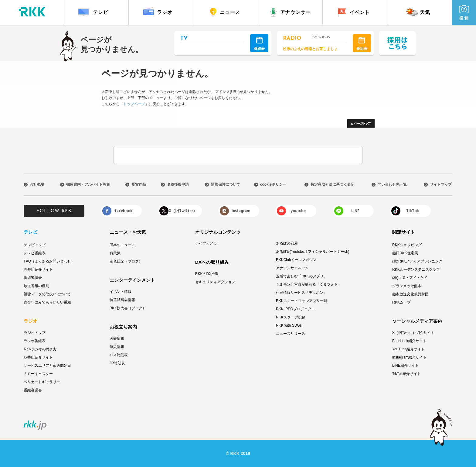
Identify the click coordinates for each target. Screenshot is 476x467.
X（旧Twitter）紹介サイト (413, 333)
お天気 (115, 253)
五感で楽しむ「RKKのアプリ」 (302, 276)
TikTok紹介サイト (406, 374)
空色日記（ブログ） (126, 261)
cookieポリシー (273, 184)
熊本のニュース (122, 245)
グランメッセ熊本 (407, 286)
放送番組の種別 (36, 286)
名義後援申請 (178, 184)
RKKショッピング (407, 245)
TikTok (413, 211)
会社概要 (37, 184)
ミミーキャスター (38, 374)
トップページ (134, 104)
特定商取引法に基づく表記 (332, 184)
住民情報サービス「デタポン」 (301, 293)
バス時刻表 (119, 355)
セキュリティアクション (215, 282)
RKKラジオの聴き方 (40, 349)
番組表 (259, 44)
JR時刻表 (117, 363)
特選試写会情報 (122, 300)
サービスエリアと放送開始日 (47, 366)
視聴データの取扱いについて (47, 294)
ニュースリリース (291, 334)
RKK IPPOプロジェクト (296, 309)
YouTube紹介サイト (408, 349)
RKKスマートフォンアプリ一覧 (302, 301)
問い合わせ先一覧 (392, 184)
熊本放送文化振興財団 (410, 294)
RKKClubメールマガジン (296, 260)
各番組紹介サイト (38, 270)
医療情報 (117, 338)
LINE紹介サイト (405, 366)
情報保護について (226, 184)
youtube (298, 211)
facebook (124, 211)
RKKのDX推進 (207, 274)
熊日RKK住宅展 (405, 253)
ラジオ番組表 (35, 341)
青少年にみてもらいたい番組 (47, 302)
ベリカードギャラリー (42, 382)
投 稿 (464, 13)
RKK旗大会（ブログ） (128, 308)
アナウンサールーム (292, 268)
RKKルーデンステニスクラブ (416, 270)
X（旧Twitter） (183, 211)
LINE (355, 211)
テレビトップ (35, 245)
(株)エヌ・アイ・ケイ (410, 278)
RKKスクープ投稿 (291, 317)
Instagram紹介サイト (409, 357)
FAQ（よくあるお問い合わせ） (49, 261)
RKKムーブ (401, 302)
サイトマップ (441, 184)
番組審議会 (33, 278)
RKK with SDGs (289, 325)
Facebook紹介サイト (409, 341)
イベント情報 (121, 292)
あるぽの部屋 (287, 243)
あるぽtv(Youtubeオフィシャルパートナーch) (313, 252)
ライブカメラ (206, 243)
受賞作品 (139, 184)
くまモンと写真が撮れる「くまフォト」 (309, 284)
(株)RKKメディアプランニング (417, 261)
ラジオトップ (35, 333)
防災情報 (117, 347)
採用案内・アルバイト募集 (88, 184)
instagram (241, 211)
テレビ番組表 (35, 253)
